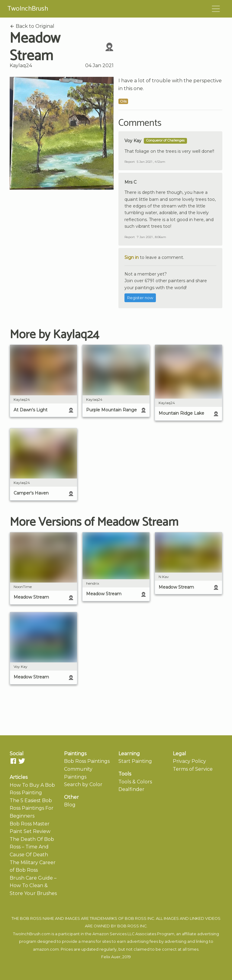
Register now (140, 298)
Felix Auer (111, 957)
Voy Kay (133, 141)
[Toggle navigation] (216, 9)
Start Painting (135, 761)
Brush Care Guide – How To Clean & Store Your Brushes (33, 886)
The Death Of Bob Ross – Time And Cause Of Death (32, 847)
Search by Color (83, 784)
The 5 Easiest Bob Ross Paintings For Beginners (32, 808)
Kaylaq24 (21, 65)
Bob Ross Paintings (87, 761)
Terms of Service (193, 769)
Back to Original (32, 26)
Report (130, 162)
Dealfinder (131, 789)
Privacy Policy (189, 761)
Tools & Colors (135, 782)
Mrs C (130, 182)
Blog (70, 805)
